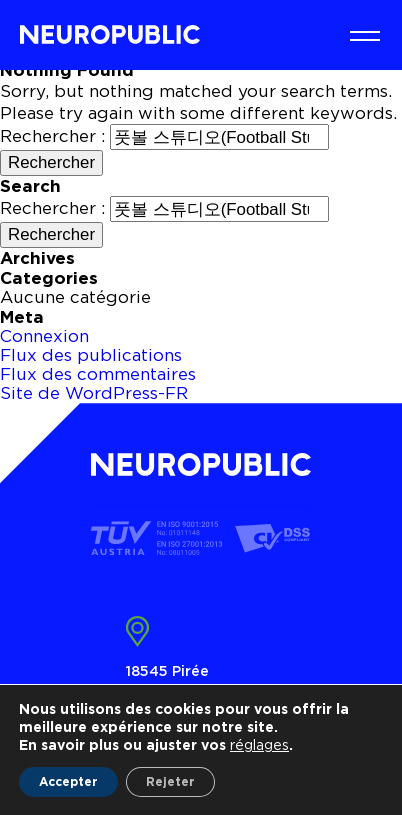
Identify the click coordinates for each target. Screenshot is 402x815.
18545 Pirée (167, 670)
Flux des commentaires (98, 374)
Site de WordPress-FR (94, 393)
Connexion (44, 336)
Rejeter (170, 781)
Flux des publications (91, 355)
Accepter (68, 781)
